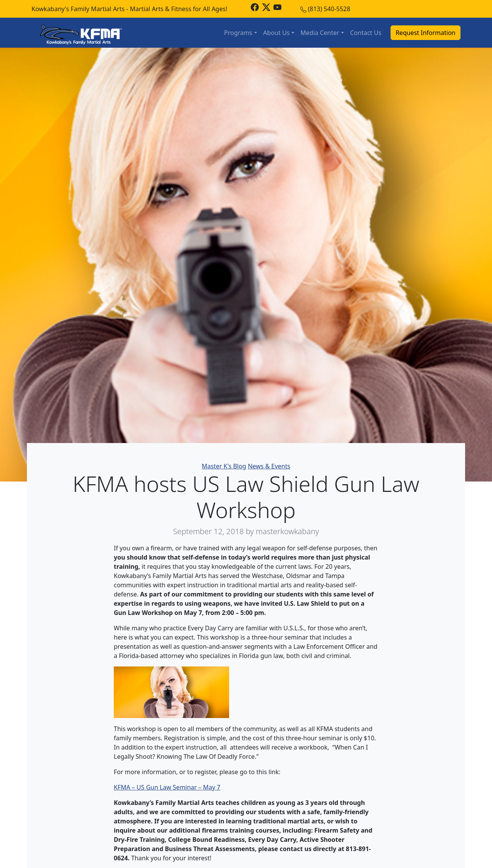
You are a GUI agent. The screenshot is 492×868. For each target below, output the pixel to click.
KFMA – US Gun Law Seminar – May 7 (167, 787)
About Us (277, 33)
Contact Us (366, 33)
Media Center (320, 33)
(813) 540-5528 (329, 9)
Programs (238, 33)
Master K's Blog (224, 466)
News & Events (269, 466)
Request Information (426, 33)
